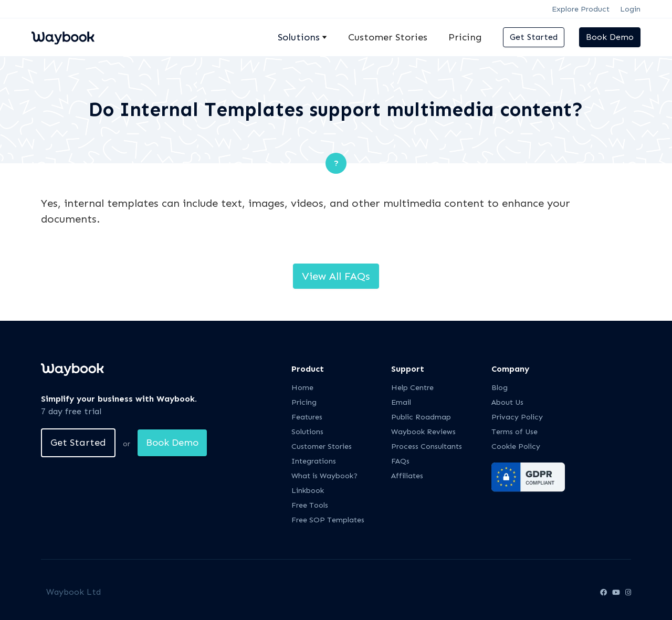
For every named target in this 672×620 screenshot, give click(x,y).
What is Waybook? (324, 476)
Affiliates (407, 476)
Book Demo (610, 37)
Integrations (314, 461)
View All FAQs (336, 276)
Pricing (465, 37)
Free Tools (310, 505)
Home (302, 388)
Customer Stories (388, 37)
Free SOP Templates (328, 520)
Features (307, 417)
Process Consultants (427, 446)
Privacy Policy (517, 417)
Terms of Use (514, 432)
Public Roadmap (421, 417)
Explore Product (581, 9)
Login (630, 9)
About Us (507, 402)
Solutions (307, 432)
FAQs (400, 461)
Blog (500, 388)
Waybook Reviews (423, 432)
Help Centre (412, 388)
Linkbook (308, 491)
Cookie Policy (516, 446)
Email (401, 402)
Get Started (534, 37)
